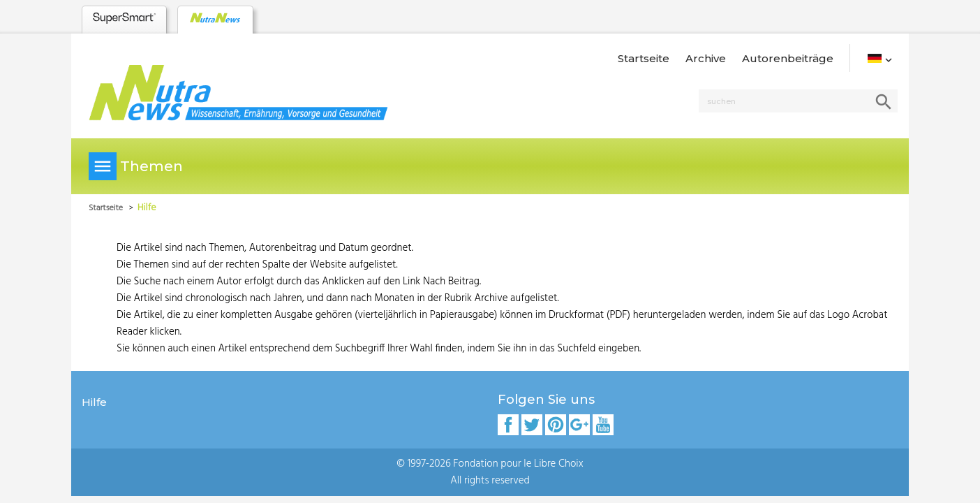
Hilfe (94, 402)
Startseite (644, 58)
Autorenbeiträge (788, 58)
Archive (706, 58)
